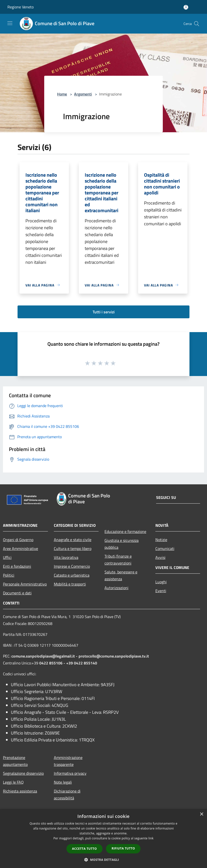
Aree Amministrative (21, 548)
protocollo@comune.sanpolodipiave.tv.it (114, 656)
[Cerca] (197, 24)
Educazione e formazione (125, 531)
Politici (9, 575)
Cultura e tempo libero (73, 548)
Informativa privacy (70, 773)
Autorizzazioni (116, 588)
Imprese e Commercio (72, 566)
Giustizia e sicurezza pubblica (122, 544)
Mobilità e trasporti (70, 584)
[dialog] (103, 839)
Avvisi (160, 557)
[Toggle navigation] (10, 23)
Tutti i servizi (104, 312)
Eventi (161, 591)
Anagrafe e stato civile (73, 540)
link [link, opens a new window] (151, 838)
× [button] (201, 814)
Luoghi (161, 582)
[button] (103, 860)
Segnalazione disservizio (23, 773)
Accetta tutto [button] (84, 849)
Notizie (161, 540)
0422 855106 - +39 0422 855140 (68, 663)
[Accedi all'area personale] (186, 7)
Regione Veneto (21, 7)
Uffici (7, 557)
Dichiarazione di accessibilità (67, 794)
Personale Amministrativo (25, 584)
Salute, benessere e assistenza (121, 575)
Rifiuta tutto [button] (123, 848)
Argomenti (83, 94)
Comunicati (165, 548)
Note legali (63, 782)
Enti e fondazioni (17, 566)
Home (62, 94)
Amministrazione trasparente (68, 761)
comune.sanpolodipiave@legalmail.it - (45, 656)
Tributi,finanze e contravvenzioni (118, 560)
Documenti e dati (17, 593)
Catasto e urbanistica (72, 575)
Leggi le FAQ (13, 782)
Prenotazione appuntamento (15, 761)
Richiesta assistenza (20, 791)
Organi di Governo (18, 540)
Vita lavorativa (66, 557)
